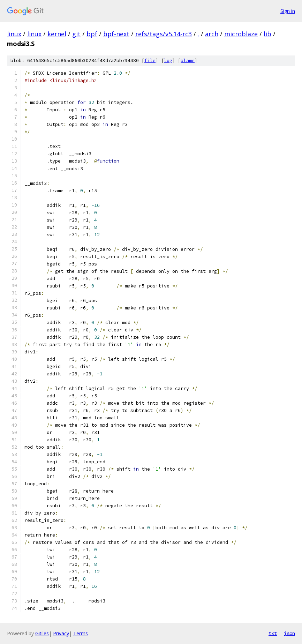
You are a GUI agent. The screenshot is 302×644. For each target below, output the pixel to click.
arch (212, 34)
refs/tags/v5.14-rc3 (164, 34)
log (168, 61)
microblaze (241, 34)
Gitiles (42, 633)
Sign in (288, 11)
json (289, 633)
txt (273, 633)
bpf (92, 34)
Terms (81, 633)
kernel (57, 34)
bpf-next (116, 34)
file (150, 61)
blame (188, 61)
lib (267, 34)
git (76, 34)
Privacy (61, 633)
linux (14, 34)
